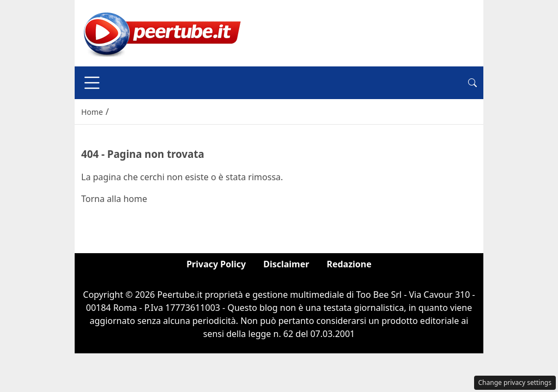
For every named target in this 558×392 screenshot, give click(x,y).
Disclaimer (286, 264)
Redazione (349, 264)
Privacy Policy (216, 264)
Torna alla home (114, 199)
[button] (472, 83)
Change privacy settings (515, 382)
